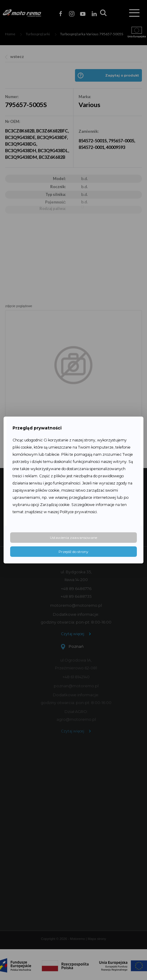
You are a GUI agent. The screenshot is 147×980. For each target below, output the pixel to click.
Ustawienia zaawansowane (73, 538)
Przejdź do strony (73, 552)
